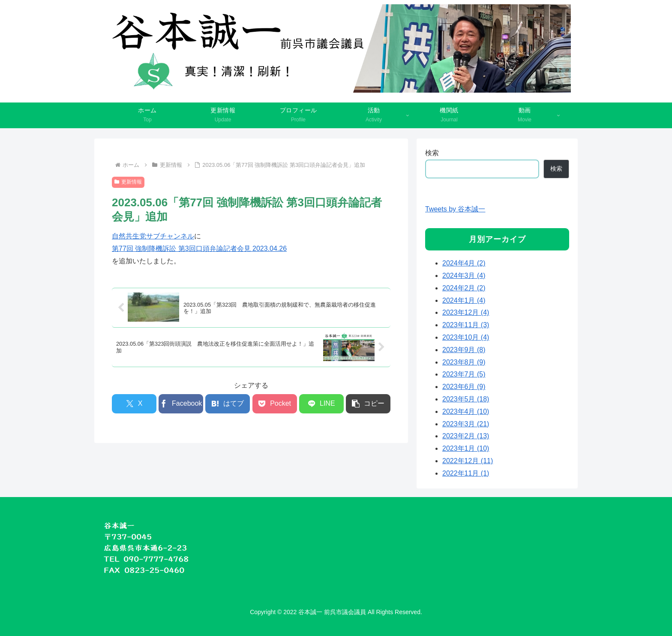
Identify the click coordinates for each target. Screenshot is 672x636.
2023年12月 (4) (466, 312)
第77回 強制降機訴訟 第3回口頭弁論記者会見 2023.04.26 (199, 249)
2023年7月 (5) (464, 374)
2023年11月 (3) (466, 325)
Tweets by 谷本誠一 (455, 209)
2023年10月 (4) (466, 337)
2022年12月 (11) (468, 461)
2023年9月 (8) (464, 350)
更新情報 (128, 182)
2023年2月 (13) (466, 436)
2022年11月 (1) (466, 473)
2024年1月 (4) (464, 300)
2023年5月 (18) (466, 399)
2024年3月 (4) (464, 276)
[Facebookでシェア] (181, 404)
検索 (432, 153)
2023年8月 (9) (464, 362)
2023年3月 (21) (466, 424)
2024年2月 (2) (464, 288)
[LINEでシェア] (321, 404)
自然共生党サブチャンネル (153, 236)
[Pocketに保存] (275, 404)
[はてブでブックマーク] (228, 404)
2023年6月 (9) (464, 387)
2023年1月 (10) (466, 448)
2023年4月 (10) (466, 411)
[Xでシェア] (134, 404)
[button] (368, 404)
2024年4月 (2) (464, 263)
